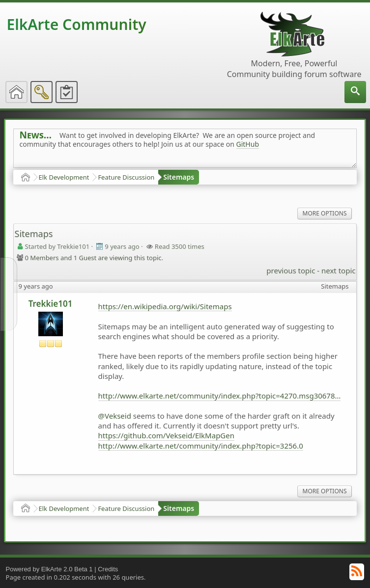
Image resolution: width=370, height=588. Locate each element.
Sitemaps (179, 177)
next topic (338, 270)
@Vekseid (115, 416)
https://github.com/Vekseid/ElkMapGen (166, 435)
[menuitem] (355, 92)
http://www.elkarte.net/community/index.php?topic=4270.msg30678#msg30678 (220, 396)
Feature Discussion (126, 177)
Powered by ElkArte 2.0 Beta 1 (49, 569)
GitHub (248, 144)
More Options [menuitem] (325, 213)
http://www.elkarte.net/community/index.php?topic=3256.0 (201, 446)
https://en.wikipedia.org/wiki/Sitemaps (165, 306)
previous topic (291, 270)
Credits (108, 569)
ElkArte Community (77, 24)
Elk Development (64, 177)
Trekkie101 (51, 304)
